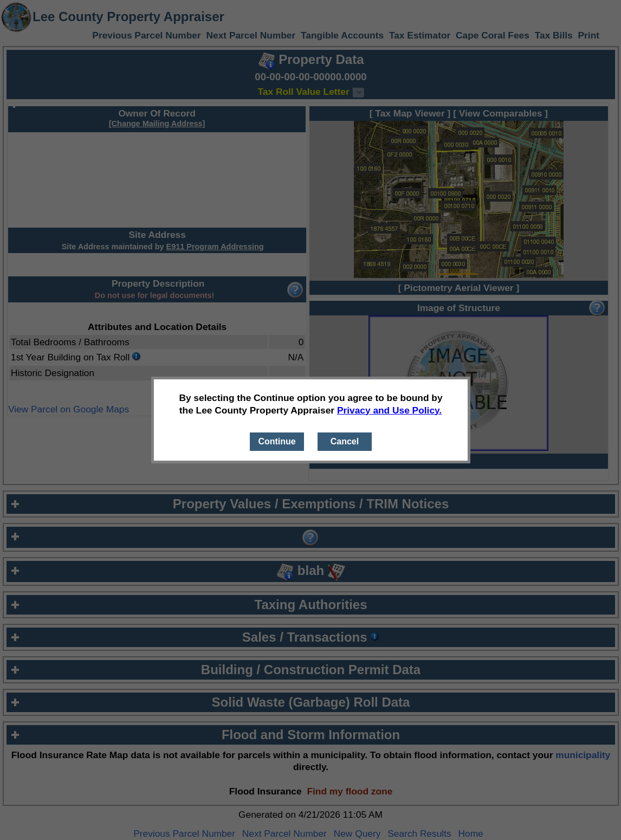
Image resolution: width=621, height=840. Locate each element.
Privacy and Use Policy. (389, 410)
